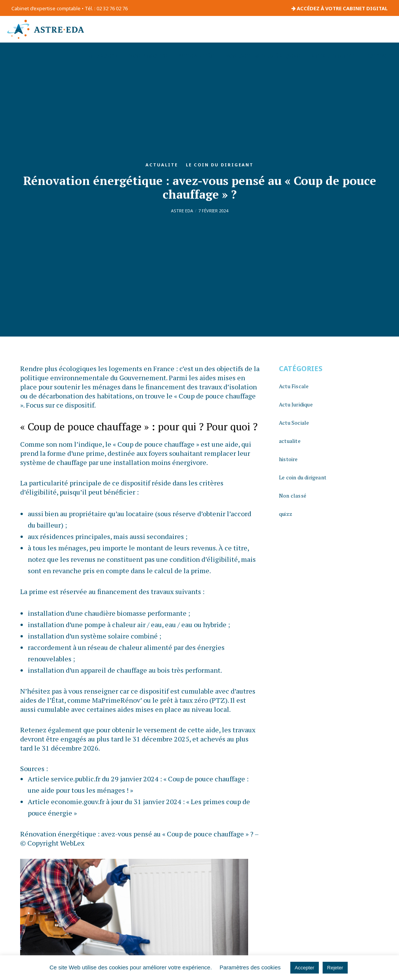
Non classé (293, 496)
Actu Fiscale (294, 386)
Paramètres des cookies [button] (250, 967)
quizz (286, 514)
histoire (288, 459)
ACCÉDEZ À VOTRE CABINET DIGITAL (340, 8)
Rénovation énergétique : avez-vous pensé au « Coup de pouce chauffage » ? (137, 834)
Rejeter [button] (335, 968)
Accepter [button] (305, 968)
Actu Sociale (294, 423)
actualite (162, 165)
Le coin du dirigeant (220, 165)
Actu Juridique (296, 404)
